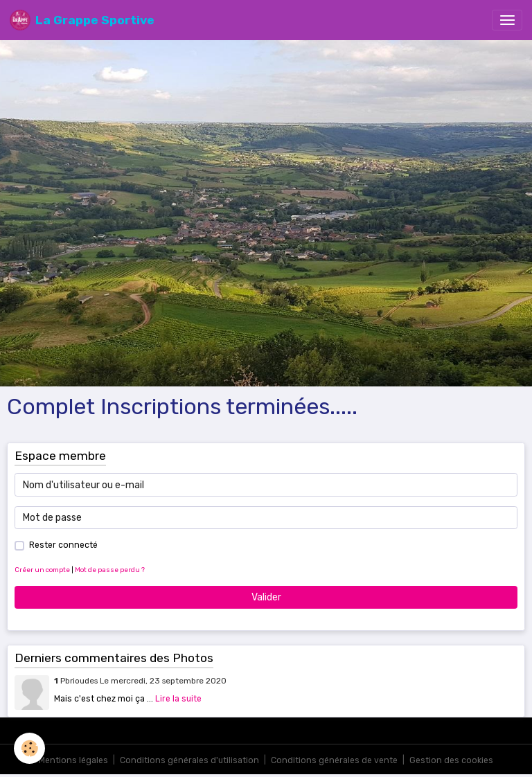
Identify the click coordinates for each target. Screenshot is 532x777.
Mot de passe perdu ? (110, 570)
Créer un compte (42, 570)
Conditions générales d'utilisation (189, 760)
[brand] (82, 20)
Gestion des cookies (451, 760)
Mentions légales (73, 760)
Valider (266, 597)
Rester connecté (63, 545)
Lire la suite (178, 699)
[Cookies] (29, 748)
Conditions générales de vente (334, 760)
